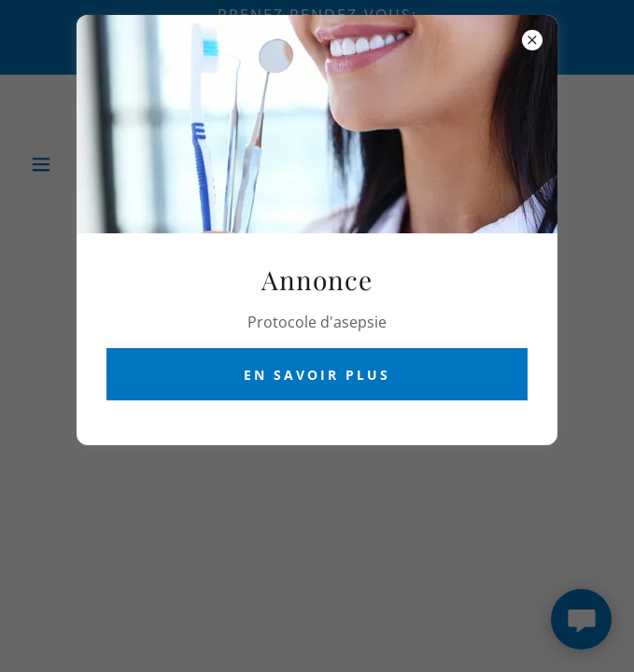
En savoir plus (317, 375)
